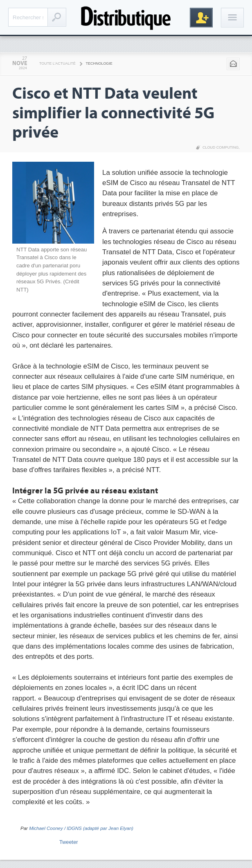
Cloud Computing (221, 147)
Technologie (99, 63)
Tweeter (69, 842)
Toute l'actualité (57, 63)
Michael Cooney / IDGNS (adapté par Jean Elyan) (81, 828)
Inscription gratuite (201, 18)
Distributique (126, 17)
